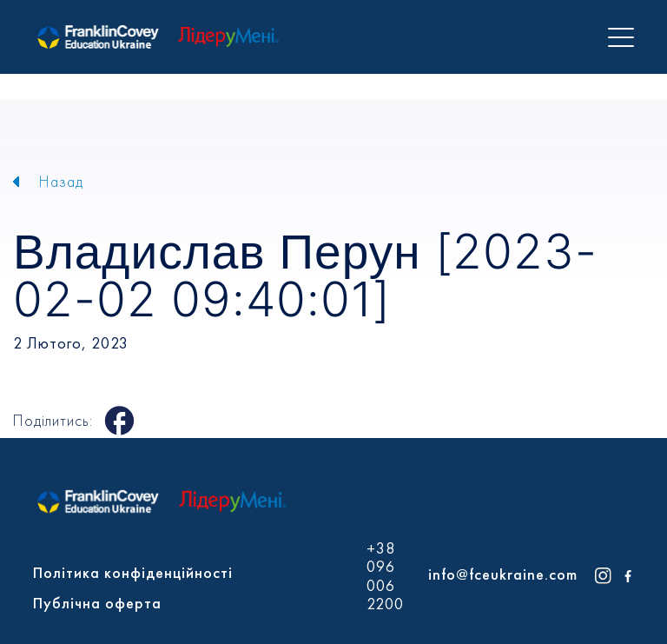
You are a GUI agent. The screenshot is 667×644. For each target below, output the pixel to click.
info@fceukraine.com (503, 574)
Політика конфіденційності (133, 572)
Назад (61, 181)
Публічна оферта (97, 603)
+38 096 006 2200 (385, 576)
